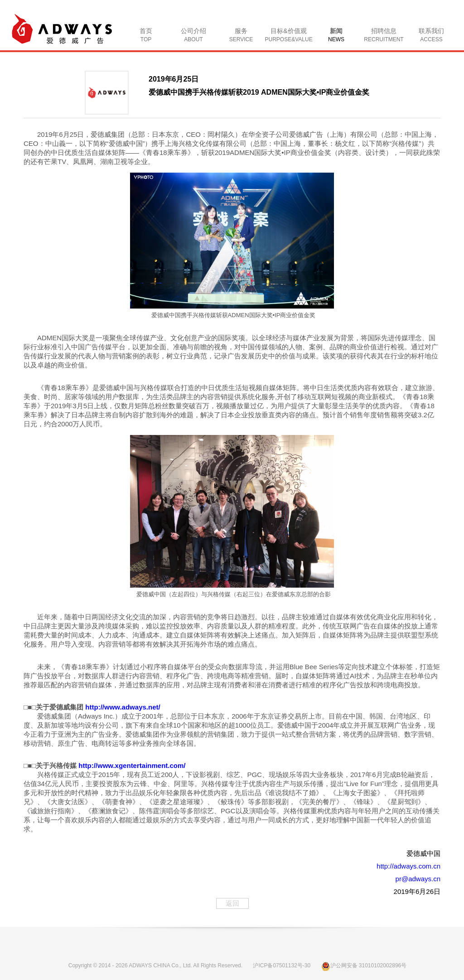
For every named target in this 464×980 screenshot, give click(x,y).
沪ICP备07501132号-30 (282, 966)
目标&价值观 (289, 35)
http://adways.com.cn (408, 866)
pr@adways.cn (418, 879)
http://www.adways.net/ (123, 707)
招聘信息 (384, 35)
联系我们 (431, 35)
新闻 (336, 35)
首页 (146, 35)
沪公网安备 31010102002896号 (364, 966)
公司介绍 (193, 35)
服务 (241, 35)
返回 (232, 903)
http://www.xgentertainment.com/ (132, 765)
